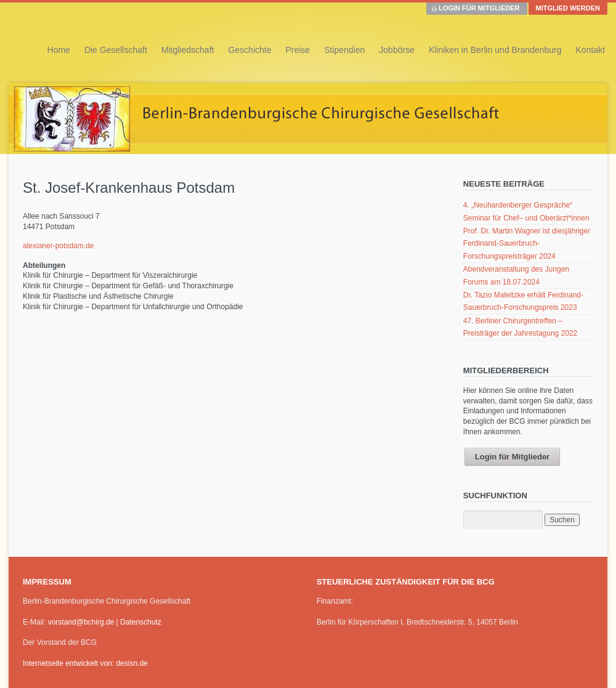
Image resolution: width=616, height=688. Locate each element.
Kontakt (590, 50)
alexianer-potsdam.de (58, 246)
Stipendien (344, 50)
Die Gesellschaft (116, 50)
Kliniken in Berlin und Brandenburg (495, 50)
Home (59, 50)
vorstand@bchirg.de (81, 622)
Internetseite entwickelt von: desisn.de (85, 663)
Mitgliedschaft (188, 50)
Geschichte (249, 50)
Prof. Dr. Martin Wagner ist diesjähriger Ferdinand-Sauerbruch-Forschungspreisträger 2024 (527, 244)
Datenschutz (141, 622)
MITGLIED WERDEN (568, 8)
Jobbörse (397, 50)
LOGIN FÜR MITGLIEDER (479, 8)
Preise (298, 50)
